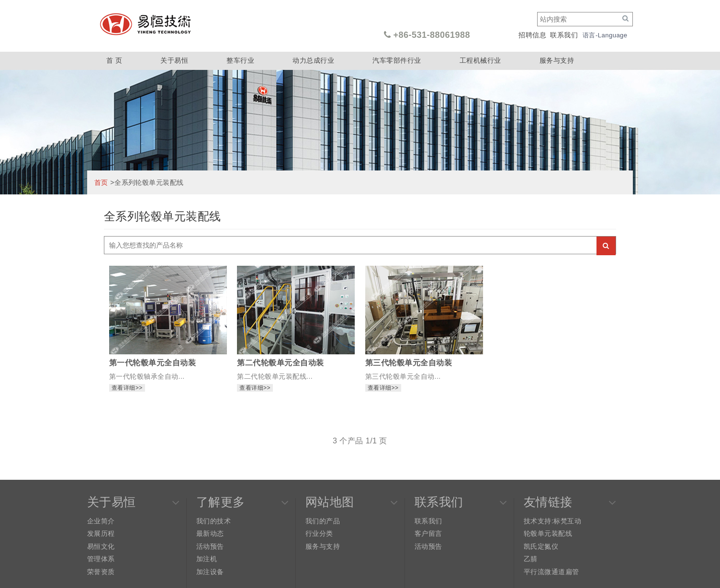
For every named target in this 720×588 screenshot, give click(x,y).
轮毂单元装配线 (548, 533)
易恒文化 (101, 546)
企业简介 (101, 521)
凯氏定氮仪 (541, 546)
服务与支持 (557, 60)
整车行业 (240, 60)
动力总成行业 (313, 60)
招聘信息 (532, 35)
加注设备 (210, 572)
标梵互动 (567, 521)
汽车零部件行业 (397, 60)
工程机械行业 (480, 60)
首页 (101, 182)
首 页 (114, 60)
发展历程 (101, 533)
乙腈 (531, 559)
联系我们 (564, 35)
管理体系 (101, 559)
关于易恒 (174, 60)
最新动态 (210, 533)
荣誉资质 (101, 572)
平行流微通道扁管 (551, 572)
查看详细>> (127, 388)
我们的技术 (214, 521)
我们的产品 (323, 521)
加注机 (207, 559)
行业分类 (319, 533)
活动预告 (210, 546)
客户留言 (428, 533)
